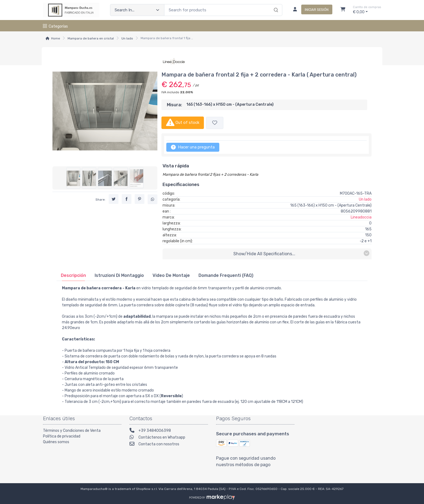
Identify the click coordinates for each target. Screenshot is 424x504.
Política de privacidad (62, 436)
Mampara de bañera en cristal (91, 38)
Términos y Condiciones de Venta (72, 431)
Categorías (55, 26)
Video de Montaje (171, 275)
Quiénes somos (56, 442)
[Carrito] (343, 10)
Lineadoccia (361, 217)
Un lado (127, 38)
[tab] (73, 275)
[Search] (275, 4)
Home (56, 38)
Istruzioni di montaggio (119, 275)
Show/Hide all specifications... (301, 253)
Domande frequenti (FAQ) (226, 275)
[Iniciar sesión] (311, 10)
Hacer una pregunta (193, 147)
